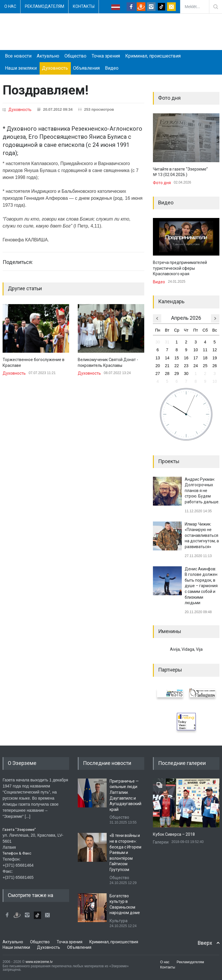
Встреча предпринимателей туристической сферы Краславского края (180, 268)
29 (177, 373)
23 (186, 366)
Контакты (84, 6)
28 (167, 373)
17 (196, 358)
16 (186, 358)
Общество (75, 56)
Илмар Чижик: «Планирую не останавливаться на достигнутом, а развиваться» (202, 535)
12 (215, 350)
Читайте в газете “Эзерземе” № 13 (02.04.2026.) (180, 172)
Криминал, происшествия (153, 56)
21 (167, 366)
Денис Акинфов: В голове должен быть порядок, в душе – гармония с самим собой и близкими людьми (201, 586)
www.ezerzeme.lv (39, 962)
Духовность (55, 68)
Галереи (161, 842)
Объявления (86, 68)
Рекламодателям (45, 6)
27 (158, 373)
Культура (119, 921)
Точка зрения (106, 56)
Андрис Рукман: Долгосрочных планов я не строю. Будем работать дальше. (202, 491)
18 (205, 358)
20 (158, 366)
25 (205, 366)
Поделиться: (18, 262)
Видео (112, 68)
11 (205, 350)
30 (158, 342)
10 (196, 350)
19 (215, 358)
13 (158, 358)
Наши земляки (21, 68)
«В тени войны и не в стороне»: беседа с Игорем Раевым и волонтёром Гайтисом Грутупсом (125, 853)
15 (177, 358)
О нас (10, 6)
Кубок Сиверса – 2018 (174, 834)
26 (215, 366)
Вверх (205, 943)
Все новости (18, 56)
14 (167, 358)
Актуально (48, 56)
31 (167, 342)
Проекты (169, 461)
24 (196, 366)
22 (177, 366)
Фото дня (162, 183)
